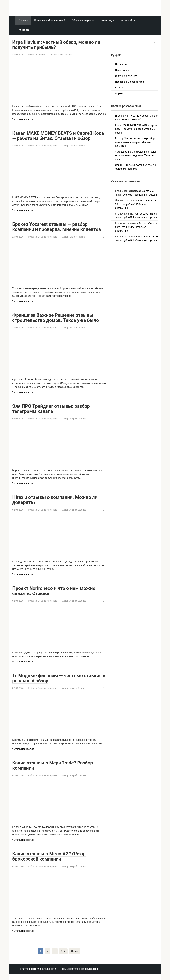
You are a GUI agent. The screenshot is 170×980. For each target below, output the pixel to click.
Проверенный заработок (129, 82)
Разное (41, 55)
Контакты (24, 30)
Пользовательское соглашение (80, 969)
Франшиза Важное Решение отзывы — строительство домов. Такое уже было (56, 318)
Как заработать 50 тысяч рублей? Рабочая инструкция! (136, 204)
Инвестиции (107, 20)
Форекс (119, 93)
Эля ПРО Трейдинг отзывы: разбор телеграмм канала (51, 409)
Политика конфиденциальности (37, 969)
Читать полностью (23, 119)
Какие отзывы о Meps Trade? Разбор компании (53, 765)
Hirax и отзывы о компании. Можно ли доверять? (55, 500)
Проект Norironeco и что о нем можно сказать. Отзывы (54, 591)
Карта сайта (128, 20)
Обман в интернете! (83, 20)
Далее (75, 951)
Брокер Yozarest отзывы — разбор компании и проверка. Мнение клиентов (57, 227)
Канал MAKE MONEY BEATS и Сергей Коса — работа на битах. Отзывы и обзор (58, 136)
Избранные (122, 64)
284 (63, 951)
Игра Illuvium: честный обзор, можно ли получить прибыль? (56, 45)
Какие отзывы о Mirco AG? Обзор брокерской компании (49, 856)
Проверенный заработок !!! (50, 20)
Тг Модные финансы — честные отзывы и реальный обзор (59, 678)
